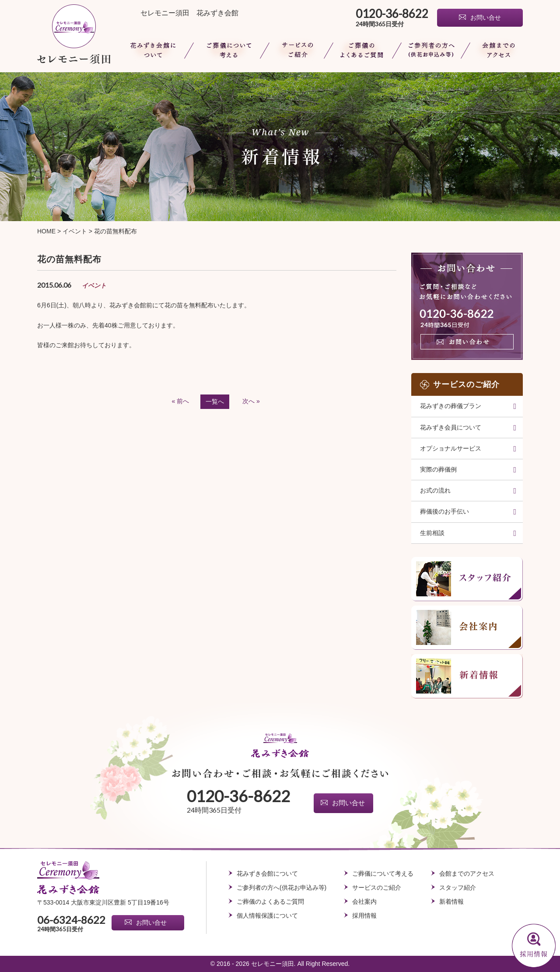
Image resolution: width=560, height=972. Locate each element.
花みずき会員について (451, 427)
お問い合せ (486, 18)
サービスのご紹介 (377, 887)
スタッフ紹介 (458, 887)
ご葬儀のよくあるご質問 (362, 50)
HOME (46, 231)
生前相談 (432, 533)
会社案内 (364, 902)
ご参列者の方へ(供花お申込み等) (431, 50)
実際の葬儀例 (438, 469)
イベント (75, 231)
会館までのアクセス (494, 50)
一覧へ (215, 401)
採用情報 (364, 916)
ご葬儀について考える (226, 50)
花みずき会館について (154, 50)
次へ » (251, 401)
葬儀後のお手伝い (444, 511)
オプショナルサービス (451, 448)
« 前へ (181, 401)
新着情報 (451, 902)
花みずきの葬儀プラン (451, 406)
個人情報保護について (267, 916)
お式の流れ (435, 490)
